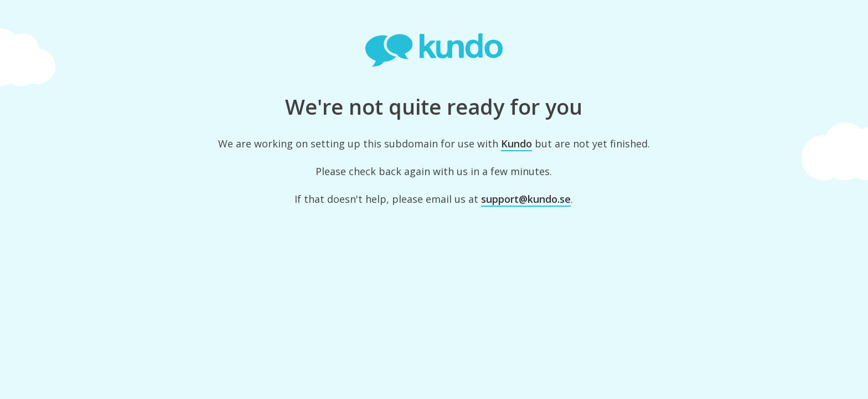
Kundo (516, 144)
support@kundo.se (526, 199)
